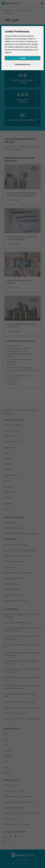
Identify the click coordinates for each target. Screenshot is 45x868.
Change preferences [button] (22, 64)
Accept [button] (23, 58)
